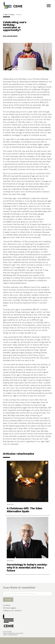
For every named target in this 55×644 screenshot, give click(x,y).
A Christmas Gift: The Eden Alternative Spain (25, 510)
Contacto (7, 605)
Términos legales (10, 608)
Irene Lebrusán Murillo (10, 36)
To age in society (9, 15)
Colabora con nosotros (12, 610)
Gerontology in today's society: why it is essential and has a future (27, 567)
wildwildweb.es (13, 635)
